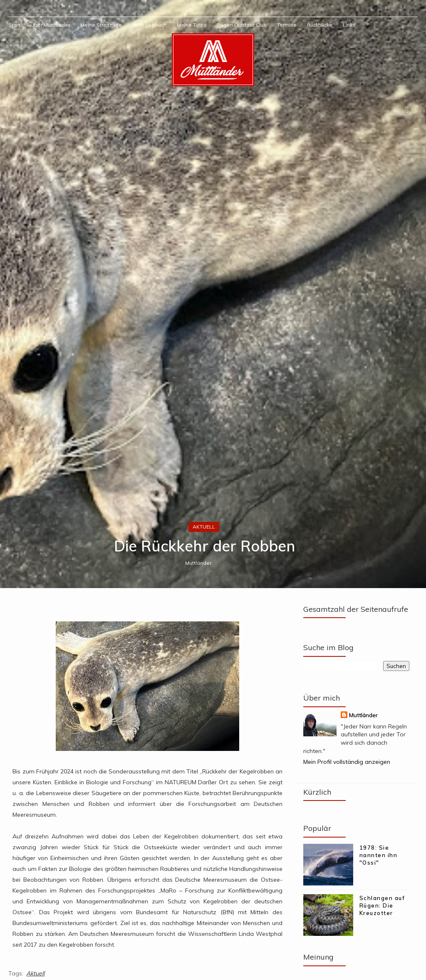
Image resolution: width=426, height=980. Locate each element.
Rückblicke (320, 25)
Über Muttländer (50, 25)
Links (349, 25)
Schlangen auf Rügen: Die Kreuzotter (382, 905)
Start (14, 25)
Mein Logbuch (149, 25)
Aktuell (204, 527)
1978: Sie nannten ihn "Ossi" (379, 855)
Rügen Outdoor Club (242, 25)
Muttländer (198, 563)
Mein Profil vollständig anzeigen (347, 762)
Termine (287, 25)
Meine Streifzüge (101, 25)
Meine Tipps (192, 25)
